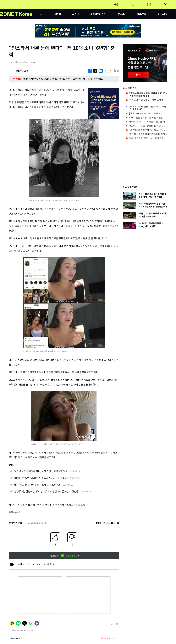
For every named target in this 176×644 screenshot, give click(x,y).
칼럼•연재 (142, 14)
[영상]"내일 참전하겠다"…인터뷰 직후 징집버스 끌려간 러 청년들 (46, 491)
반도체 (58, 14)
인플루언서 (50, 564)
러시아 (37, 564)
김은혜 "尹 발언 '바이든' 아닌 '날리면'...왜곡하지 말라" (41, 478)
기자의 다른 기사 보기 (107, 523)
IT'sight (121, 14)
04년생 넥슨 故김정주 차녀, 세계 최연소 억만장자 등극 (41, 471)
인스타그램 (25, 564)
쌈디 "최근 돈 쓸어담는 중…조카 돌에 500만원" (37, 485)
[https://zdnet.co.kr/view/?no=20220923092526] (90, 71)
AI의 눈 (76, 14)
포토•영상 (162, 14)
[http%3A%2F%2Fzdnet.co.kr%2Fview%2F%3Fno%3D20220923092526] (101, 71)
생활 (11, 62)
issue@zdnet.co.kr (37, 523)
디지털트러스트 (98, 14)
